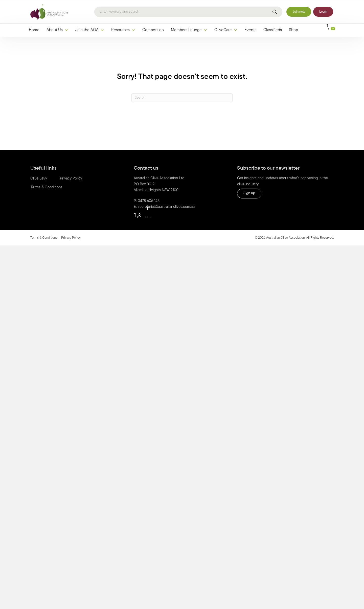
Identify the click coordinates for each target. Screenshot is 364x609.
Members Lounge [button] (189, 30)
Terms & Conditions (47, 187)
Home (34, 30)
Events (250, 30)
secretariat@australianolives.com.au (166, 207)
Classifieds (273, 30)
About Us (57, 30)
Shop (293, 30)
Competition (153, 30)
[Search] (188, 12)
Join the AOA (90, 30)
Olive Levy (39, 179)
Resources (123, 30)
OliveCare (226, 30)
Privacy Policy (71, 179)
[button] (138, 215)
